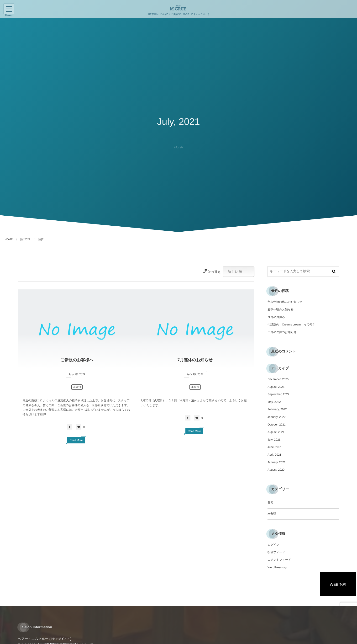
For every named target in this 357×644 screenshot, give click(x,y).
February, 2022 (277, 409)
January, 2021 (276, 462)
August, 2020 (276, 470)
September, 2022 (278, 394)
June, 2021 (275, 447)
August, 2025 (276, 387)
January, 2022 (276, 417)
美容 (270, 503)
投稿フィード (276, 552)
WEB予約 (338, 585)
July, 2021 (274, 440)
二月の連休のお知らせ (282, 332)
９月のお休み (276, 317)
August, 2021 (276, 432)
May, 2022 (274, 402)
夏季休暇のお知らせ (281, 309)
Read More (76, 440)
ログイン (273, 545)
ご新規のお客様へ (77, 360)
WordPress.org (277, 567)
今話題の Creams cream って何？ (291, 325)
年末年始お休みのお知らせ (285, 302)
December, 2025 (278, 379)
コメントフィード (279, 560)
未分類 (77, 387)
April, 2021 (274, 455)
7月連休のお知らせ (195, 360)
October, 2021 (276, 425)
